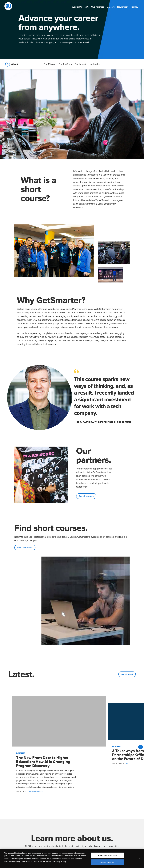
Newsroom (123, 7)
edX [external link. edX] (86, 7)
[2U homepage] (8, 6)
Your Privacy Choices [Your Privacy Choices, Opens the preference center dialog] (107, 856)
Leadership (95, 64)
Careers (111, 7)
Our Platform (65, 64)
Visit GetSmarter (25, 548)
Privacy (135, 7)
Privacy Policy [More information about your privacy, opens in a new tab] (60, 862)
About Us (77, 7)
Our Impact (80, 64)
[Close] (140, 859)
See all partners (86, 496)
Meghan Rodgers (36, 791)
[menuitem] (77, 7)
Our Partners (98, 7)
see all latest (127, 674)
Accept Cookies (107, 863)
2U (126, 764)
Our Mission (50, 64)
